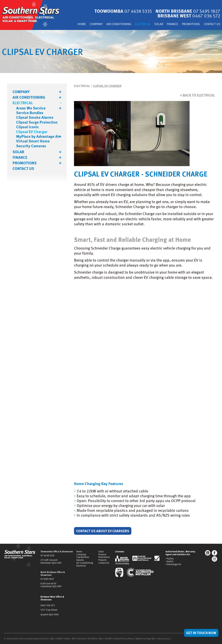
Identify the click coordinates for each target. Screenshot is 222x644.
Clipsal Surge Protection (37, 122)
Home (82, 24)
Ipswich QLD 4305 (50, 614)
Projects (102, 560)
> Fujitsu (170, 559)
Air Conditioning (119, 24)
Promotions (191, 24)
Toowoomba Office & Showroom (57, 551)
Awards (80, 560)
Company (96, 24)
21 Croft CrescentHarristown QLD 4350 (51, 561)
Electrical (143, 24)
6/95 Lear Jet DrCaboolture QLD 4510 (51, 585)
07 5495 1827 (47, 579)
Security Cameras (31, 146)
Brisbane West (189, 16)
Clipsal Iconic (28, 127)
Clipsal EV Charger (32, 132)
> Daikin (170, 561)
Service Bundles (30, 113)
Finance (172, 24)
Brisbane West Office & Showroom (52, 598)
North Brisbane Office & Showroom (53, 574)
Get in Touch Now (201, 633)
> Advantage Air (173, 564)
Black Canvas (163, 639)
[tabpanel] (111, 51)
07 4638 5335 (47, 555)
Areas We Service (31, 108)
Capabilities (83, 557)
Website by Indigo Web (146, 639)
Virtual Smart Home (33, 141)
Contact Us (212, 24)
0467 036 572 (48, 605)
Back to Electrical (197, 95)
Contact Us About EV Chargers (103, 531)
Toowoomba (123, 11)
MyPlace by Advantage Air (38, 136)
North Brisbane (188, 11)
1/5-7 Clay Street (49, 610)
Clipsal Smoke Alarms (35, 117)
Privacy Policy (127, 639)
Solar (159, 24)
